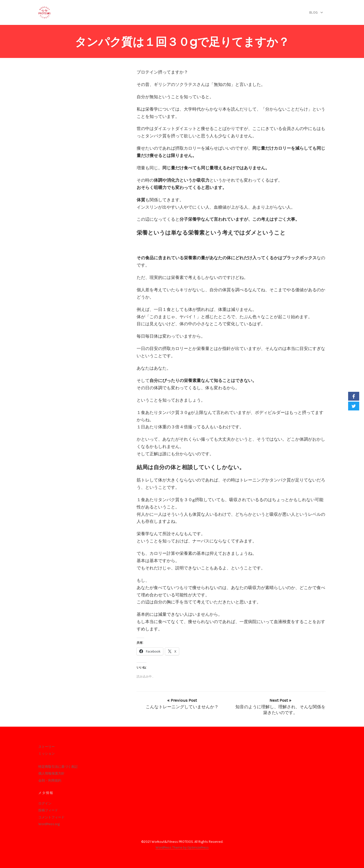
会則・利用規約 (50, 780)
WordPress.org (49, 824)
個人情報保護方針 (51, 773)
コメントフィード (51, 817)
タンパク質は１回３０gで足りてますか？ (182, 42)
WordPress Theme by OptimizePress (182, 847)
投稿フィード (48, 810)
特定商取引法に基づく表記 (58, 767)
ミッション (47, 753)
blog (314, 12)
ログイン (45, 803)
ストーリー (47, 747)
